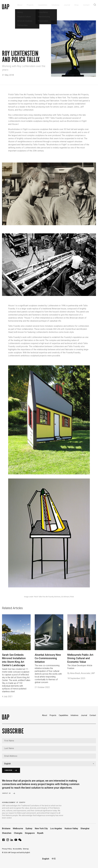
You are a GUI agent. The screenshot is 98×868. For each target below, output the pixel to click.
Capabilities (63, 715)
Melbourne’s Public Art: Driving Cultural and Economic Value (81, 658)
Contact (93, 715)
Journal (84, 715)
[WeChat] (20, 841)
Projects (53, 715)
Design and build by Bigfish (21, 853)
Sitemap (26, 849)
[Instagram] (8, 841)
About (45, 715)
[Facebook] (4, 841)
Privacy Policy (7, 849)
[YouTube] (16, 841)
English (46, 859)
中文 (54, 859)
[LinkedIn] (12, 841)
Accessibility (17, 849)
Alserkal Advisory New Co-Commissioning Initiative (48, 658)
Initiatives (75, 715)
